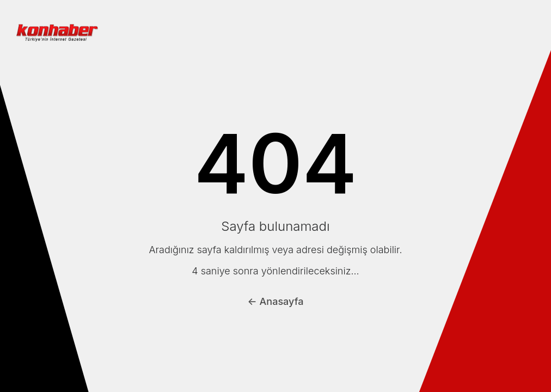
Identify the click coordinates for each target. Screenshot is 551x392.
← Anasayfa (276, 301)
